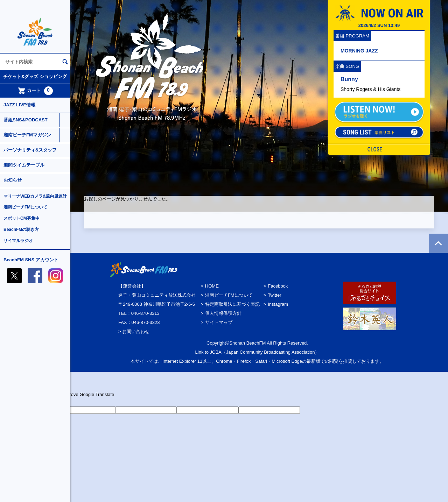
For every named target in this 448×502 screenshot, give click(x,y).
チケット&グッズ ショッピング (35, 76)
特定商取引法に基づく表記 (232, 304)
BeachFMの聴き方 (21, 229)
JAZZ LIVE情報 (19, 105)
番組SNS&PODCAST (26, 120)
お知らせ (13, 180)
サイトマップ (219, 322)
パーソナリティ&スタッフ (30, 150)
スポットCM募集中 (22, 218)
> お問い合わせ (134, 331)
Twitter (274, 295)
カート (35, 91)
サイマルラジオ (18, 241)
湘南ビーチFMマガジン (27, 135)
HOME (212, 286)
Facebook (278, 286)
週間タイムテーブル (24, 165)
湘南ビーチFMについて (25, 207)
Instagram (278, 304)
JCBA (216, 352)
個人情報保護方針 (223, 313)
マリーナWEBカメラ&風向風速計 (35, 196)
